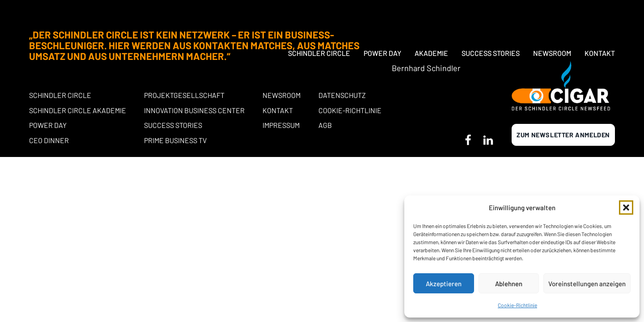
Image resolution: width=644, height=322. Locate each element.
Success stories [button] (173, 125)
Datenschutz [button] (342, 95)
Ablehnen (509, 284)
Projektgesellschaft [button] (184, 95)
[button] (626, 208)
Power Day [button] (382, 15)
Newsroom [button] (552, 15)
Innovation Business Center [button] (194, 110)
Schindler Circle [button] (319, 15)
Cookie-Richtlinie (517, 305)
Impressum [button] (281, 125)
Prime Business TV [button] (175, 140)
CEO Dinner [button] (49, 140)
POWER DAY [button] (48, 125)
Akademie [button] (431, 15)
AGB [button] (325, 125)
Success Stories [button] (491, 15)
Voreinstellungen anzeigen (587, 284)
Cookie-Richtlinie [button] (350, 110)
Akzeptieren (444, 284)
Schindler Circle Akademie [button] (78, 110)
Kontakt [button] (600, 15)
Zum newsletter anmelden (563, 135)
